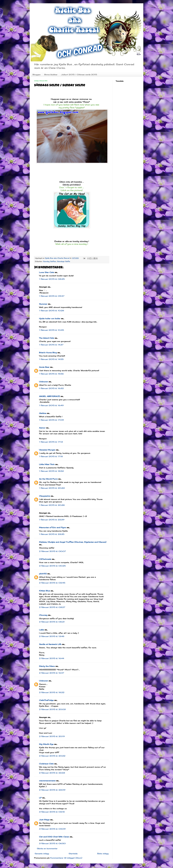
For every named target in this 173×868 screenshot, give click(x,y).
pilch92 (43, 574)
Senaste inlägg (42, 854)
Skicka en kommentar (47, 849)
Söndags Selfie (63, 261)
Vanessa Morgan (47, 450)
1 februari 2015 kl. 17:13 (51, 442)
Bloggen (37, 75)
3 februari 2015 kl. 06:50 (52, 843)
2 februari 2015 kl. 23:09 (52, 790)
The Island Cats (47, 338)
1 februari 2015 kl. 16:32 (51, 388)
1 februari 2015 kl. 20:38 (52, 505)
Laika (41, 630)
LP (40, 798)
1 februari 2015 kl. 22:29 (52, 520)
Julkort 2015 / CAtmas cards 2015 (79, 75)
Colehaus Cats (46, 764)
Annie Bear (44, 367)
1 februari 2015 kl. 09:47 (52, 296)
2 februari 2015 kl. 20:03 (52, 709)
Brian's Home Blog (48, 353)
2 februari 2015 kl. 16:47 (52, 673)
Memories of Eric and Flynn (53, 527)
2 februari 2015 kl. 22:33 (52, 773)
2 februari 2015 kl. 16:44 (52, 658)
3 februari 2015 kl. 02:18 (52, 812)
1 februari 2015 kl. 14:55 (51, 359)
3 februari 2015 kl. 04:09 (52, 829)
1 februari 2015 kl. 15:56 (51, 374)
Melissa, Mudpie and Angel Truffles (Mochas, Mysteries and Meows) (73, 542)
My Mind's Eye (46, 744)
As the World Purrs (48, 479)
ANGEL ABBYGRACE (49, 396)
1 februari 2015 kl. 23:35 (52, 534)
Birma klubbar (51, 75)
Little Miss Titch (47, 464)
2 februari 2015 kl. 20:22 (52, 756)
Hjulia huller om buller (50, 318)
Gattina (43, 413)
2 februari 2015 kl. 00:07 (52, 551)
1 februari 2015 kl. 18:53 (51, 471)
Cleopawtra (45, 496)
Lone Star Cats (47, 272)
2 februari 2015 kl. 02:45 (52, 583)
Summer (43, 304)
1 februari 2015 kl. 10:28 (52, 311)
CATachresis (45, 559)
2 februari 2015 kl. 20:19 (52, 736)
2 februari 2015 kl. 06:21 (52, 622)
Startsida (73, 854)
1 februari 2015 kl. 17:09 (51, 420)
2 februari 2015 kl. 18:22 (52, 692)
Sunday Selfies (50, 261)
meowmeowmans (47, 781)
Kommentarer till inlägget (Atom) (66, 858)
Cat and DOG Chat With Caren (54, 837)
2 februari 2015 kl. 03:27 (52, 607)
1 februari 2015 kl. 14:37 (51, 345)
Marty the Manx (47, 666)
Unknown (44, 382)
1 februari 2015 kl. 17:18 (51, 456)
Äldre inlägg (103, 854)
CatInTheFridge (46, 700)
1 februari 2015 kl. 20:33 (52, 488)
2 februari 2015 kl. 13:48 (52, 636)
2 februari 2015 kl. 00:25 (52, 566)
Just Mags (44, 820)
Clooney (43, 615)
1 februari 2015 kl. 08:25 (52, 279)
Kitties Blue (45, 591)
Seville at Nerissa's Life (50, 644)
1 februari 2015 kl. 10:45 (51, 330)
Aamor (42, 428)
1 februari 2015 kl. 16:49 (51, 405)
